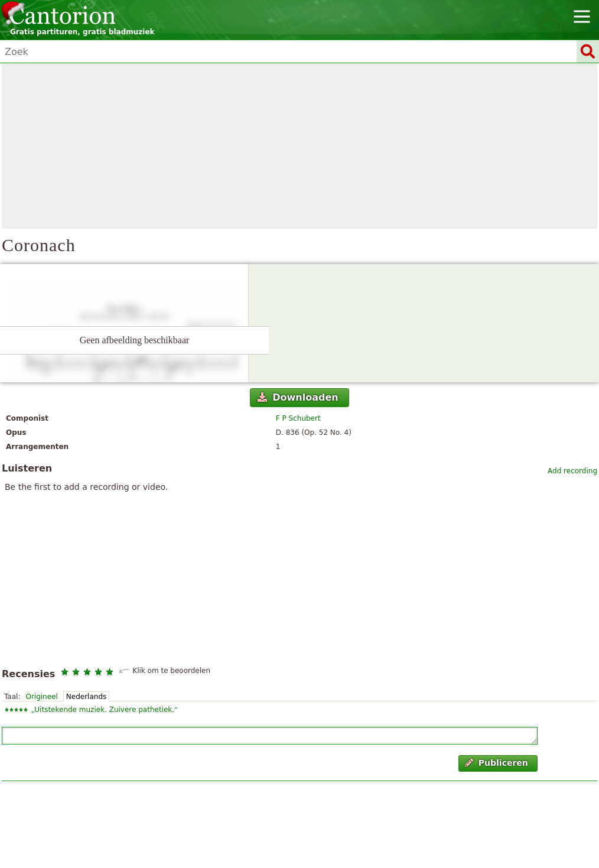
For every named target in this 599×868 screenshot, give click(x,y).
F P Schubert (298, 418)
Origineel (41, 697)
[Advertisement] (299, 146)
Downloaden (298, 397)
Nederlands (86, 697)
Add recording (572, 471)
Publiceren (496, 763)
